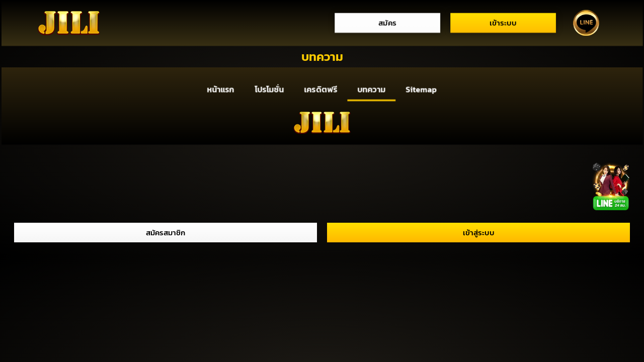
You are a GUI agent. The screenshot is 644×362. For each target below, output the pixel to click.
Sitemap (421, 89)
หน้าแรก (220, 89)
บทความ (372, 89)
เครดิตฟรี (321, 89)
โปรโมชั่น (269, 89)
